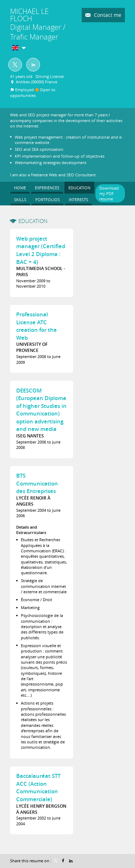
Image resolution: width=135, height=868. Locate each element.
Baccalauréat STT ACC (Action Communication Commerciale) (38, 788)
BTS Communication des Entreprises (37, 483)
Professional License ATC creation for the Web (37, 326)
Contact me (107, 15)
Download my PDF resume (109, 194)
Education (33, 221)
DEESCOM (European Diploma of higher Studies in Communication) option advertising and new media (41, 410)
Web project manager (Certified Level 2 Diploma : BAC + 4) (41, 250)
